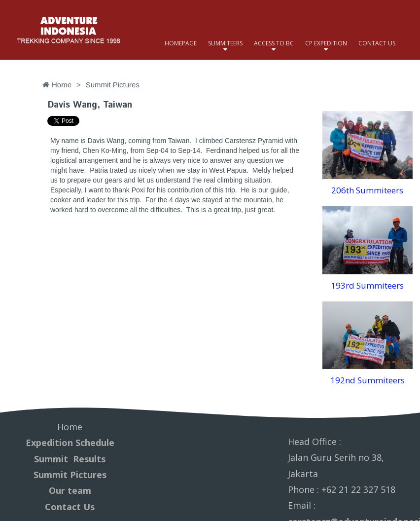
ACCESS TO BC (274, 43)
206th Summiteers (367, 190)
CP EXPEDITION (326, 43)
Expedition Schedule (70, 443)
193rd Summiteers (367, 285)
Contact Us (70, 507)
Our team (70, 490)
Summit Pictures (70, 475)
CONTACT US (377, 43)
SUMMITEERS (225, 43)
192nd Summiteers (367, 380)
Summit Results (70, 459)
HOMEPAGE (181, 43)
